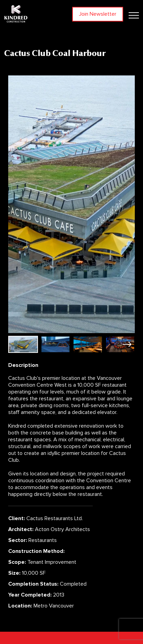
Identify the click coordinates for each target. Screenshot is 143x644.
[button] (127, 344)
